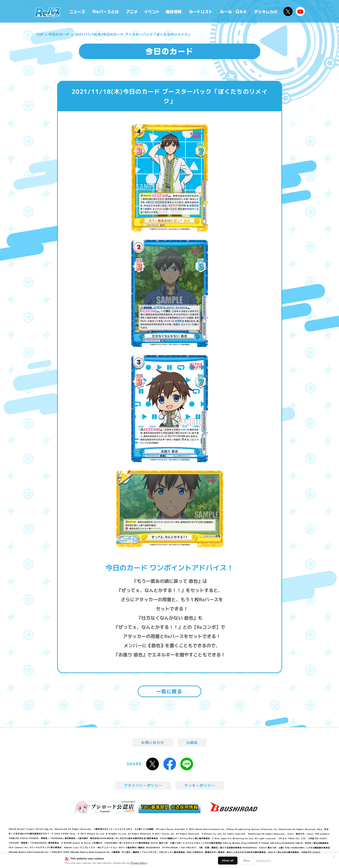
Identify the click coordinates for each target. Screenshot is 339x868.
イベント (152, 11)
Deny (247, 860)
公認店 (192, 742)
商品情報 (174, 11)
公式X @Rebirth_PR (288, 11)
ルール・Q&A (234, 11)
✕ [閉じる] (334, 857)
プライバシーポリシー (143, 785)
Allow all (228, 860)
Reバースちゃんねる (300, 11)
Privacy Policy (139, 863)
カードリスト (201, 11)
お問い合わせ (153, 742)
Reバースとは (106, 11)
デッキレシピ (266, 11)
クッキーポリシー (200, 785)
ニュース (77, 11)
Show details (263, 861)
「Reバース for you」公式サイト (48, 12)
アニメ (132, 11)
